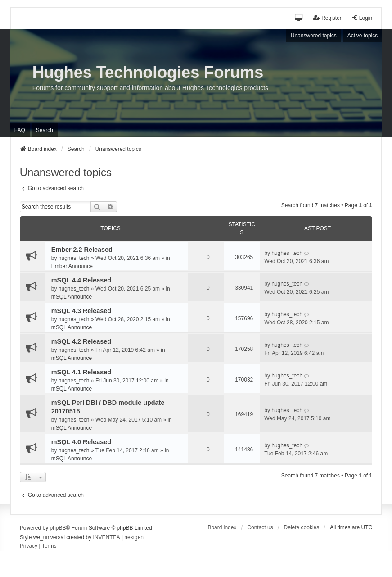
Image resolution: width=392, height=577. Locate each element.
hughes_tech (74, 258)
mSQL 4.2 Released (81, 341)
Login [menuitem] (362, 18)
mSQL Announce (72, 297)
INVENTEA (107, 537)
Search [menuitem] (45, 130)
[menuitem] (29, 546)
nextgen (134, 537)
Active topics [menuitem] (363, 36)
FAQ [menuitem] (20, 130)
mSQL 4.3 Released (81, 311)
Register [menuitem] (327, 18)
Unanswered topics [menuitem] (314, 36)
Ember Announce (72, 266)
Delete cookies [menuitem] (302, 527)
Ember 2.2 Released (82, 250)
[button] (300, 18)
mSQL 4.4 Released (81, 280)
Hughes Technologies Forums (148, 72)
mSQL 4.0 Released (81, 442)
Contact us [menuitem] (260, 527)
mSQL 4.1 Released (81, 372)
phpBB (58, 528)
